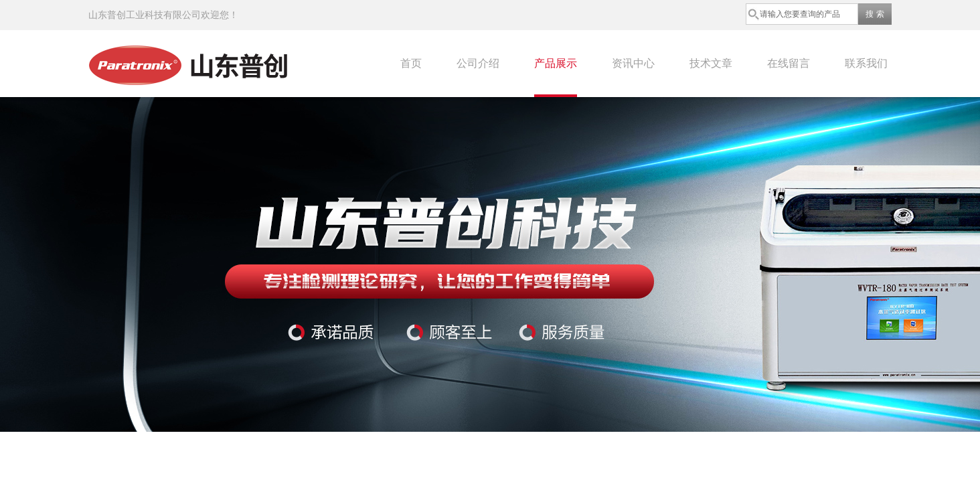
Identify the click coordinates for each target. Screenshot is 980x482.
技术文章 (711, 63)
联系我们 (866, 63)
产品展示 (556, 63)
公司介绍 (478, 63)
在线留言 (789, 63)
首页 (411, 63)
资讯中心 (633, 63)
